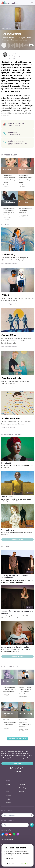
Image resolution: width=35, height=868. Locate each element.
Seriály (8, 799)
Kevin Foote (9, 28)
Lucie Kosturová (14, 54)
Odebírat (32, 825)
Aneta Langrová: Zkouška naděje (15, 647)
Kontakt (22, 792)
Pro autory (23, 788)
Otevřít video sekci (17, 656)
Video (7, 792)
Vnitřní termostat (11, 418)
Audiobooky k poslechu (12, 434)
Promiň (6, 295)
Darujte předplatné (17, 768)
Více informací (8, 858)
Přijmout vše (24, 864)
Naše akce (9, 803)
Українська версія (7, 839)
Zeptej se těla (7, 463)
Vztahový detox (9, 202)
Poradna (8, 795)
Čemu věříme (9, 335)
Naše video (6, 547)
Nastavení (11, 864)
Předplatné (17, 764)
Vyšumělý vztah (25, 169)
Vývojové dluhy (8, 530)
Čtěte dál (5, 224)
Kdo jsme (22, 784)
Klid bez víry (8, 254)
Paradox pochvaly (11, 378)
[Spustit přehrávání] (4, 45)
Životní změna (7, 497)
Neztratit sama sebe (9, 715)
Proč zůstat (23, 202)
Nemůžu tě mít (8, 169)
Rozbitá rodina (8, 681)
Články (8, 784)
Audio (7, 788)
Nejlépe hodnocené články (18, 738)
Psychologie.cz (10, 3)
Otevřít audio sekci (18, 539)
